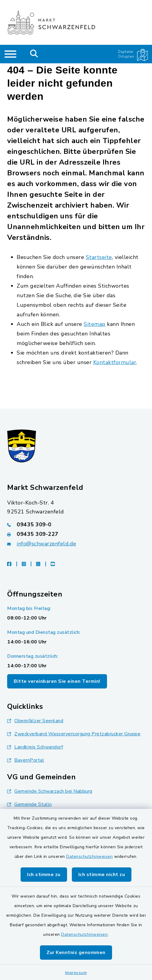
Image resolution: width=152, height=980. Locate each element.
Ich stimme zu (44, 875)
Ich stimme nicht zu (102, 875)
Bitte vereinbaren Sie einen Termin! (57, 681)
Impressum (76, 973)
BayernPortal (26, 760)
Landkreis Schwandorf (35, 747)
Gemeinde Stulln (30, 804)
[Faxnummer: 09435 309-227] (76, 534)
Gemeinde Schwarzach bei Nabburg (50, 791)
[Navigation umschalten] (10, 54)
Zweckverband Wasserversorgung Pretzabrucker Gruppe (74, 734)
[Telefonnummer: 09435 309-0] (76, 524)
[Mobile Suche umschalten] (34, 54)
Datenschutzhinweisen (89, 856)
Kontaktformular (115, 362)
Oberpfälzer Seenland (35, 721)
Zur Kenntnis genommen (76, 953)
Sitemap (95, 324)
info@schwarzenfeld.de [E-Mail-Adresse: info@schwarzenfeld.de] (46, 544)
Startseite (99, 257)
